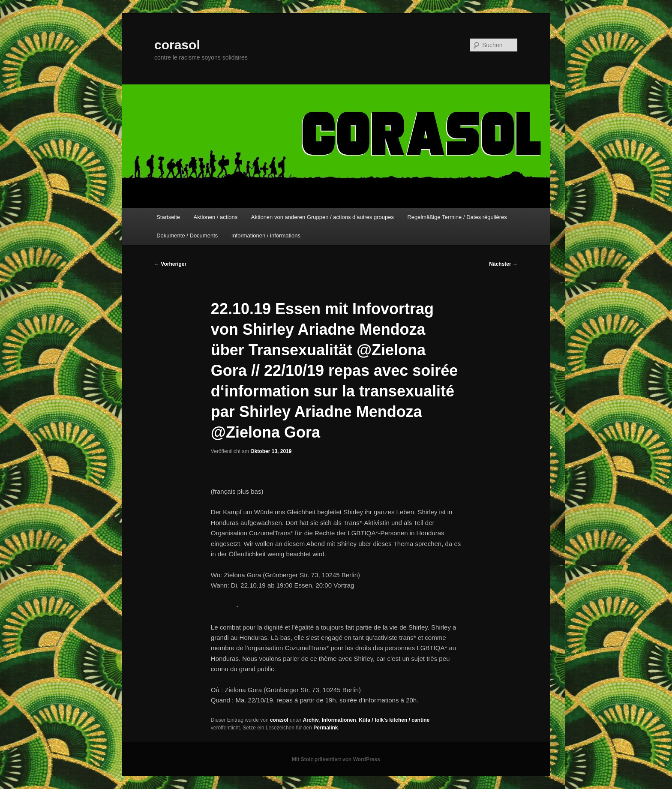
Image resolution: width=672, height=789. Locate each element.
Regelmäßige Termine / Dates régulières (457, 217)
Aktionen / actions (216, 217)
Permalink (325, 728)
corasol (177, 45)
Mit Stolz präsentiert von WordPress (336, 759)
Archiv (311, 720)
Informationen (339, 720)
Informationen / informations (266, 235)
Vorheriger (170, 264)
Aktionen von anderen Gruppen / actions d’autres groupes (322, 217)
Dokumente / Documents (187, 235)
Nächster (503, 264)
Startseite (168, 217)
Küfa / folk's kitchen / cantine (394, 720)
